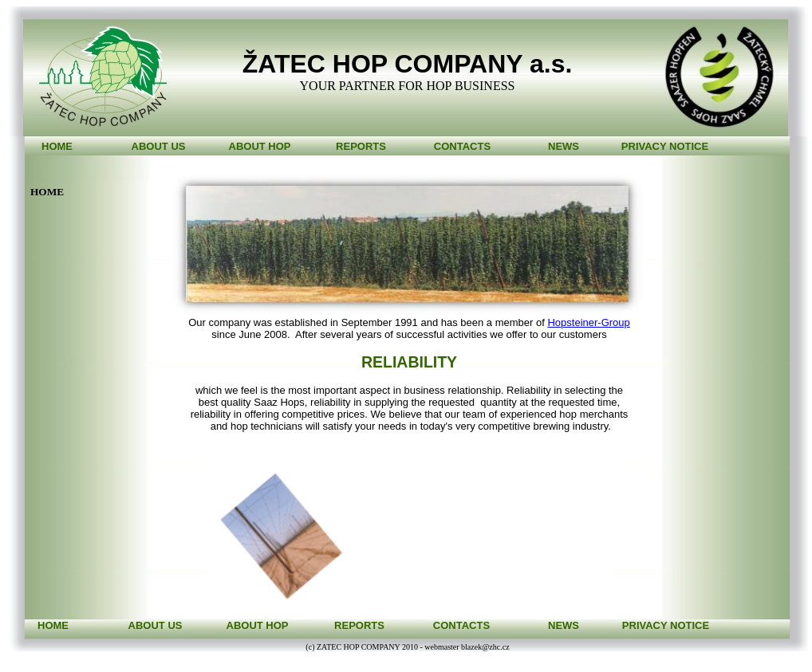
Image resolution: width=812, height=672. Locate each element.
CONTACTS (462, 146)
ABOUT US (159, 146)
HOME (57, 146)
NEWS (564, 146)
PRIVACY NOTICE (665, 146)
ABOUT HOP (260, 146)
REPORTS (361, 146)
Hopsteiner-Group (588, 322)
